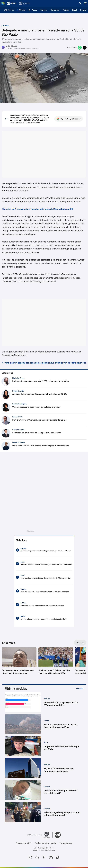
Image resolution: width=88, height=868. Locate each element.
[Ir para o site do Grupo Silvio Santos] (40, 835)
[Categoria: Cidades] (47, 787)
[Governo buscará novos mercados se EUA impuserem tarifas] (44, 591)
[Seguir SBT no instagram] (30, 858)
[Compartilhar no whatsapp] (80, 48)
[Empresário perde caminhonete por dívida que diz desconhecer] (44, 550)
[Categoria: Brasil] (46, 743)
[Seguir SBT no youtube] (51, 858)
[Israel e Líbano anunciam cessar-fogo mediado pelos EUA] (44, 618)
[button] (19, 663)
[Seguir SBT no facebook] (37, 858)
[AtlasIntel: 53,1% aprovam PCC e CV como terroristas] (44, 605)
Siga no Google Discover (69, 119)
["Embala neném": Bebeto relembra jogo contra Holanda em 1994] (44, 564)
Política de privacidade (45, 843)
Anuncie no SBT (23, 843)
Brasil (75, 10)
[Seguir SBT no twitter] (44, 858)
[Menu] (85, 3)
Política (66, 10)
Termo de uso (66, 843)
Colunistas (55, 10)
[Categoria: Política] (47, 699)
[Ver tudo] (80, 643)
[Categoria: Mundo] (46, 721)
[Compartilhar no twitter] (85, 48)
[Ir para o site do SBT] (58, 835)
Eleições (44, 10)
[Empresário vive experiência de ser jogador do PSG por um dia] (44, 577)
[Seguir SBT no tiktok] (58, 858)
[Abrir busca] (80, 3)
